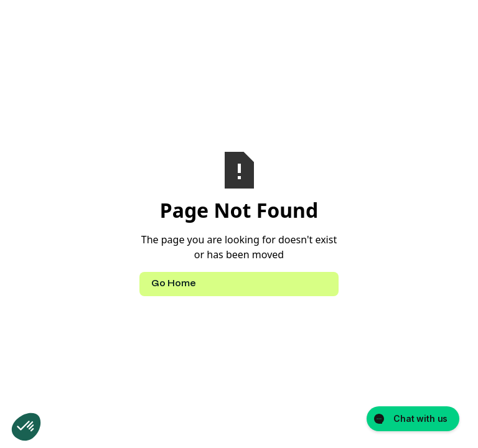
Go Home (174, 284)
